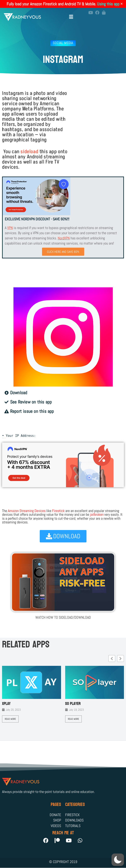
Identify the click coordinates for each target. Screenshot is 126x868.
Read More (10, 719)
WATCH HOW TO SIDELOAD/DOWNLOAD (63, 617)
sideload (29, 152)
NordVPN (64, 238)
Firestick (58, 511)
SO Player (73, 704)
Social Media (63, 43)
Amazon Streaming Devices (27, 511)
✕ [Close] (122, 4)
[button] (71, 15)
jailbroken (97, 514)
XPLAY (6, 704)
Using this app (108, 4)
